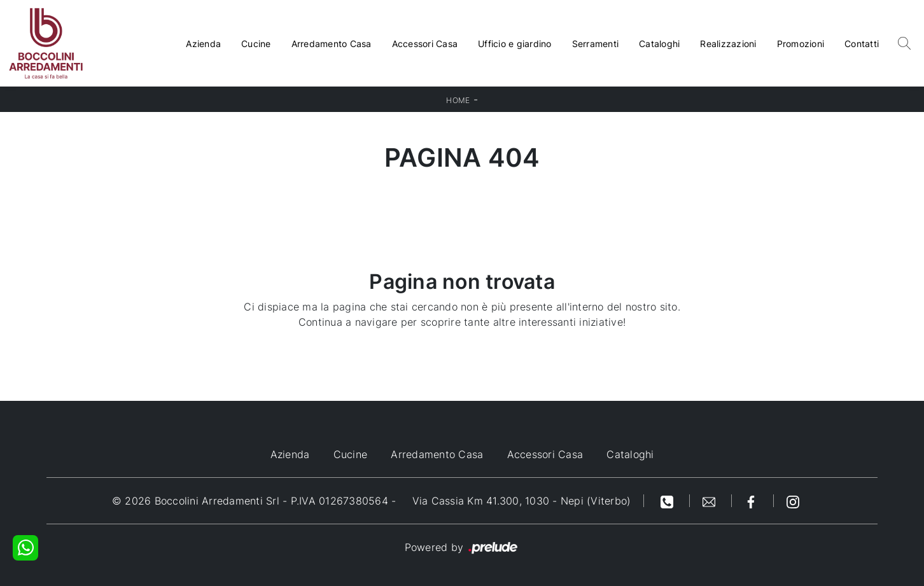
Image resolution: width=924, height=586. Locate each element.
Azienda (203, 44)
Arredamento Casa (332, 44)
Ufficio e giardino (515, 44)
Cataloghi (659, 44)
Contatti (862, 44)
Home (458, 100)
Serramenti (596, 44)
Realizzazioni (728, 44)
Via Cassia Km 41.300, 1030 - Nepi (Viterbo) (522, 501)
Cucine (256, 44)
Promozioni (801, 44)
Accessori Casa (425, 44)
